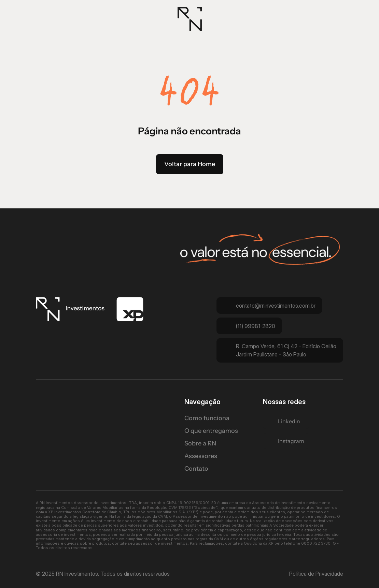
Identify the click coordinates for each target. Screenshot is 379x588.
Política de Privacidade (316, 574)
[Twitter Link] (286, 421)
